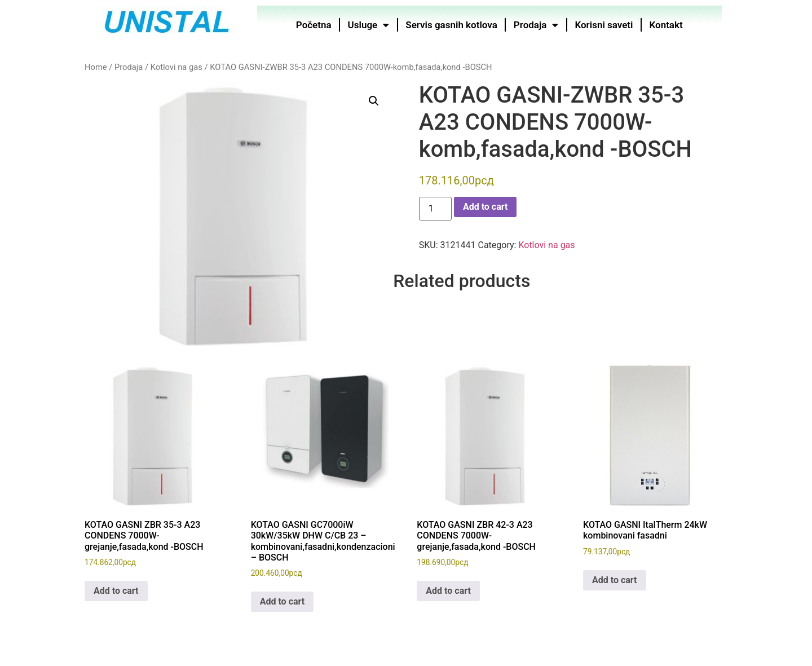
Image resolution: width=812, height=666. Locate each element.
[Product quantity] (435, 209)
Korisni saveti (604, 25)
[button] (374, 101)
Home (96, 67)
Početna (314, 25)
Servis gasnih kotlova (452, 25)
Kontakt (666, 25)
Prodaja (536, 25)
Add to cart (486, 207)
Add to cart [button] (116, 591)
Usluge (369, 25)
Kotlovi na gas (176, 67)
